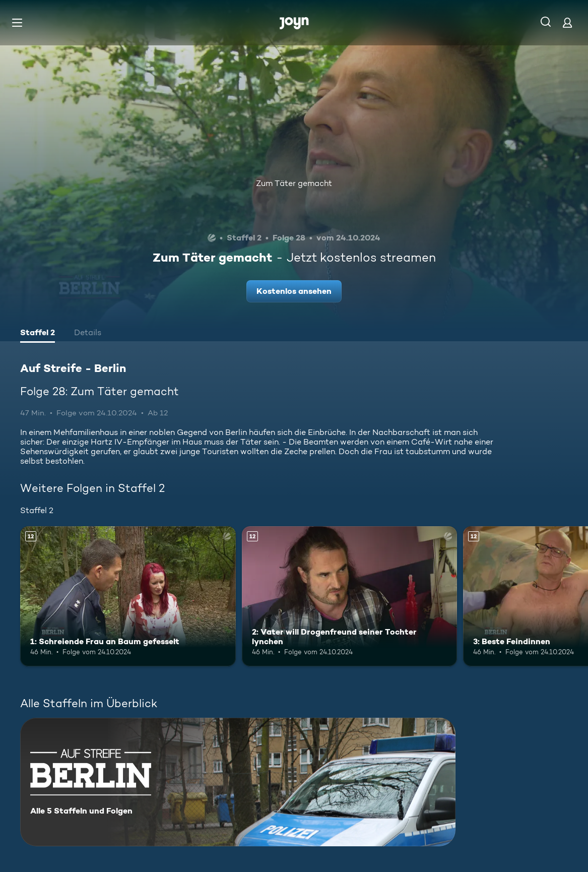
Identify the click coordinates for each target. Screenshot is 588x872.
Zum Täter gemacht (294, 183)
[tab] (38, 334)
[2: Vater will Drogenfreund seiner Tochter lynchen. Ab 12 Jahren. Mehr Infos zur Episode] (350, 596)
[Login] (567, 22)
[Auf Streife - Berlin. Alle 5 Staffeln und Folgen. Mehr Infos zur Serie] (238, 782)
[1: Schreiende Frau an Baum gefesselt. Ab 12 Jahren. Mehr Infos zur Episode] (128, 596)
